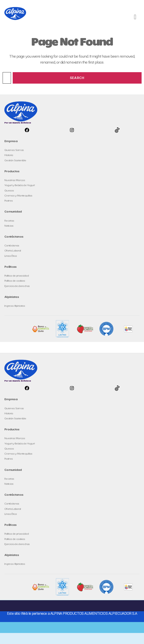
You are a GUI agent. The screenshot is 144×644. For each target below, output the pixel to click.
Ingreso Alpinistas (15, 306)
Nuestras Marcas (15, 180)
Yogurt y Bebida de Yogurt (20, 185)
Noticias (9, 226)
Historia (9, 155)
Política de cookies (15, 281)
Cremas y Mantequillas (18, 196)
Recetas (9, 221)
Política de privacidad (17, 276)
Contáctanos (12, 246)
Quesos (9, 191)
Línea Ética (11, 256)
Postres (9, 201)
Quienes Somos (14, 150)
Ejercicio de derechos (17, 286)
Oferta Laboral (13, 251)
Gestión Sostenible (15, 161)
